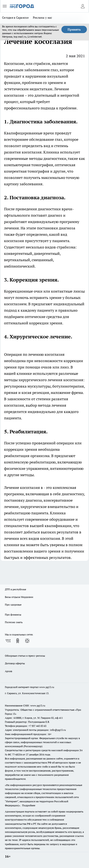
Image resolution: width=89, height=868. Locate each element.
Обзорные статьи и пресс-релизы (25, 656)
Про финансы (13, 615)
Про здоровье (13, 605)
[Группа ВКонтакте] (8, 641)
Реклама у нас (43, 18)
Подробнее (29, 805)
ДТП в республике (16, 589)
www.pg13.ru (47, 687)
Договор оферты (15, 663)
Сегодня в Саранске (15, 18)
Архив (8, 671)
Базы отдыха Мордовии (19, 597)
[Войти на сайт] (83, 6)
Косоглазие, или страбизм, (28, 63)
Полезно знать (14, 622)
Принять (74, 29)
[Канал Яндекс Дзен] (27, 641)
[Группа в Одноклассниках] (18, 641)
